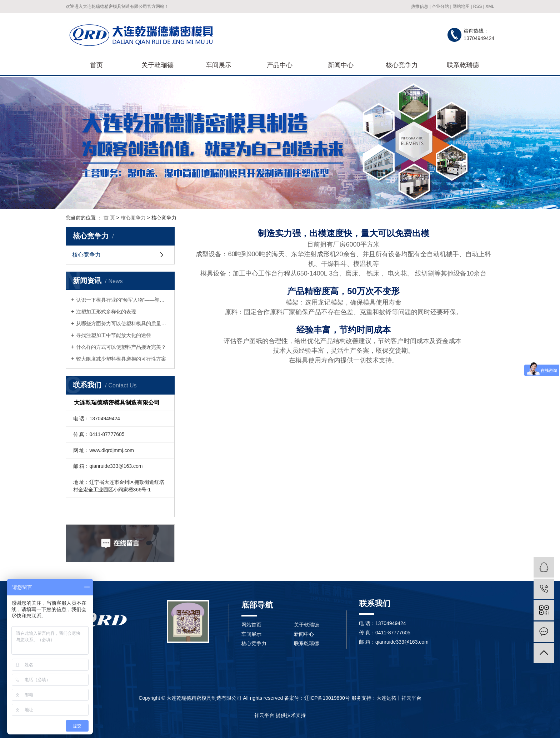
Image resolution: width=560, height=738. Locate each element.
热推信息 (420, 6)
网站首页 (251, 625)
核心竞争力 (402, 65)
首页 (96, 65)
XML (490, 6)
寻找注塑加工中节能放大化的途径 (114, 335)
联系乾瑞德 (463, 65)
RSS (478, 6)
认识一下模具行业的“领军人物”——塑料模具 (123, 300)
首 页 (109, 218)
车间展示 (219, 65)
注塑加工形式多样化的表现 (106, 312)
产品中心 (280, 65)
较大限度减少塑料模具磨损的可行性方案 (121, 359)
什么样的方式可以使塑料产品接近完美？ (121, 347)
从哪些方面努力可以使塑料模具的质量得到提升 (123, 323)
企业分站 (440, 6)
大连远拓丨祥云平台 (399, 698)
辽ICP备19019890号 (327, 698)
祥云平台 (264, 715)
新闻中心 (341, 65)
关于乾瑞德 (157, 65)
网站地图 (461, 6)
